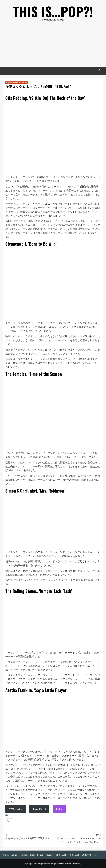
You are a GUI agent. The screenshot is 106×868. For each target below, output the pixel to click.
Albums (15, 855)
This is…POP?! (53, 11)
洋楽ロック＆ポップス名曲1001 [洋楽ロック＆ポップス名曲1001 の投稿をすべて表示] (17, 83)
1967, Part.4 (39, 809)
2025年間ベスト (90, 855)
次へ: (77, 838)
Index (59, 809)
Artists (24, 855)
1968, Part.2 (16, 809)
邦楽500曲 (61, 855)
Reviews (49, 855)
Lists (32, 855)
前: (29, 837)
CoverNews (61, 864)
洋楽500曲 (74, 855)
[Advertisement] (53, 46)
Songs (40, 855)
